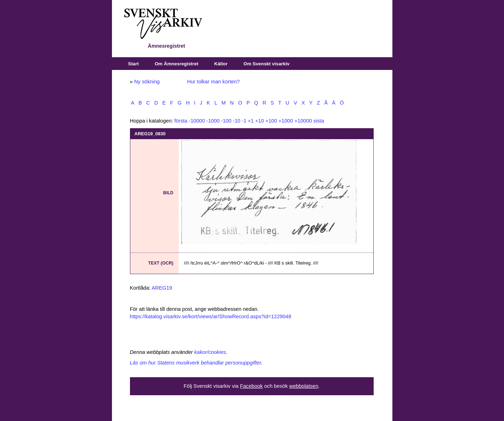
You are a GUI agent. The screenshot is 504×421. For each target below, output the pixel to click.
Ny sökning (147, 82)
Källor (221, 64)
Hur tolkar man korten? (214, 82)
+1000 (286, 121)
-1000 (213, 121)
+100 (271, 121)
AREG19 (162, 288)
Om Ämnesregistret (177, 64)
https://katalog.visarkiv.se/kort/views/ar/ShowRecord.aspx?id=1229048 (211, 316)
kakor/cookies (210, 352)
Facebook (251, 386)
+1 (251, 121)
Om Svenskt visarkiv (266, 64)
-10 (236, 121)
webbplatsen (304, 386)
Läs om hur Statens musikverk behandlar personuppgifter (196, 363)
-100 (226, 121)
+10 (259, 121)
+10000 (303, 121)
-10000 (197, 121)
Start (134, 64)
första (181, 121)
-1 (244, 121)
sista (319, 121)
